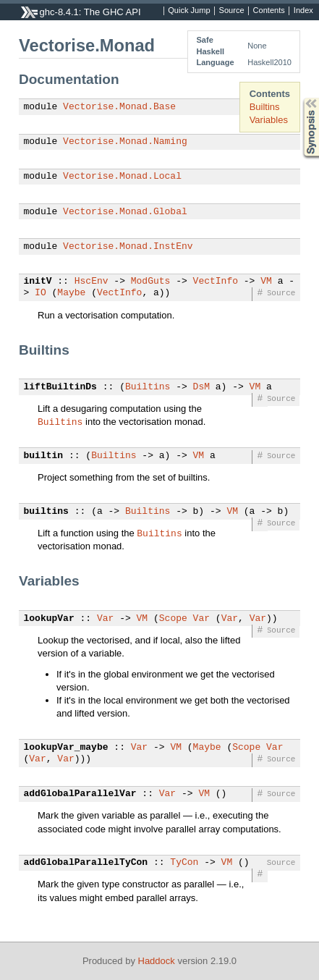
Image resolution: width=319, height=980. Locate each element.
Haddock (157, 961)
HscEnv (92, 282)
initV (38, 282)
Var (105, 619)
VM (266, 282)
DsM (201, 387)
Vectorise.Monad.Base (119, 107)
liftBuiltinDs (60, 387)
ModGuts (151, 282)
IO (41, 293)
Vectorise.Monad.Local (122, 177)
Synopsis (299, 98)
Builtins (265, 107)
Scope (173, 619)
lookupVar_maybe (66, 748)
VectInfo (216, 282)
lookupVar (49, 619)
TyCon (184, 863)
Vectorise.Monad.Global (125, 212)
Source (232, 11)
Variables (269, 120)
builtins (46, 512)
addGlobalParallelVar (80, 794)
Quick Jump (189, 11)
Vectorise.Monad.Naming (125, 142)
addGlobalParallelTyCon (86, 863)
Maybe (71, 293)
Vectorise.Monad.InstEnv (128, 247)
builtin (44, 456)
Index (303, 11)
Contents (269, 11)
